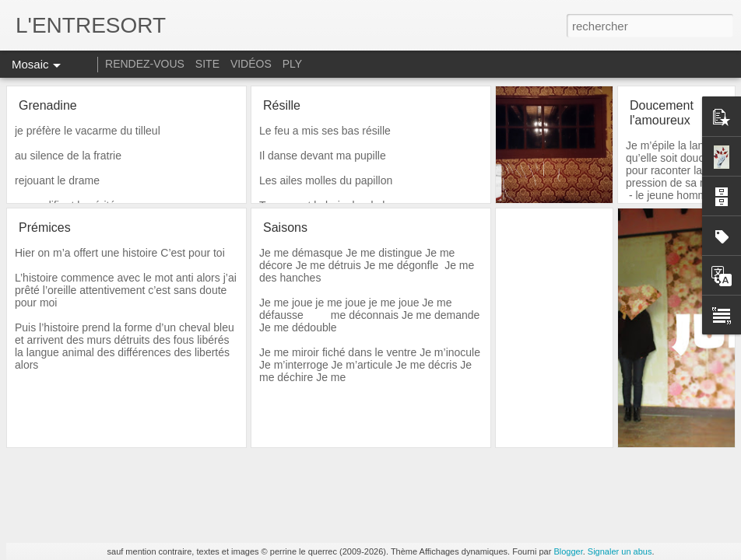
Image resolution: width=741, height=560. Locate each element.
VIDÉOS (253, 64)
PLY (292, 64)
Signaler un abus (620, 551)
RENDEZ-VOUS (145, 64)
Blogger (568, 551)
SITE (207, 64)
